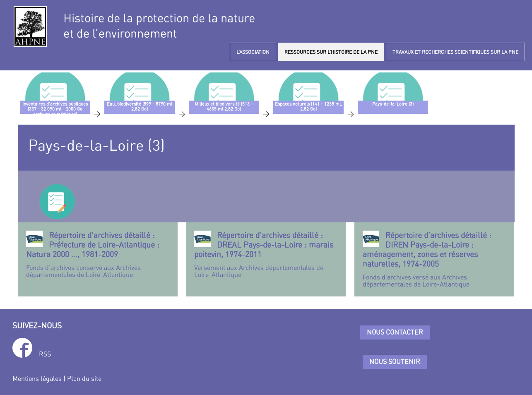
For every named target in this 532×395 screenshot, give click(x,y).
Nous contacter (395, 332)
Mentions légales (37, 378)
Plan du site (84, 378)
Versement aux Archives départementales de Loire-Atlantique (266, 255)
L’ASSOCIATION (253, 52)
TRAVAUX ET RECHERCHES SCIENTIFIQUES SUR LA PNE (455, 52)
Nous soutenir (395, 361)
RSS (45, 354)
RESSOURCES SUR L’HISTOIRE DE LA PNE (331, 52)
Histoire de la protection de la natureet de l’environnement (159, 26)
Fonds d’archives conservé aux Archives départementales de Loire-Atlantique (98, 255)
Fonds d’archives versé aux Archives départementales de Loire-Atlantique (435, 259)
